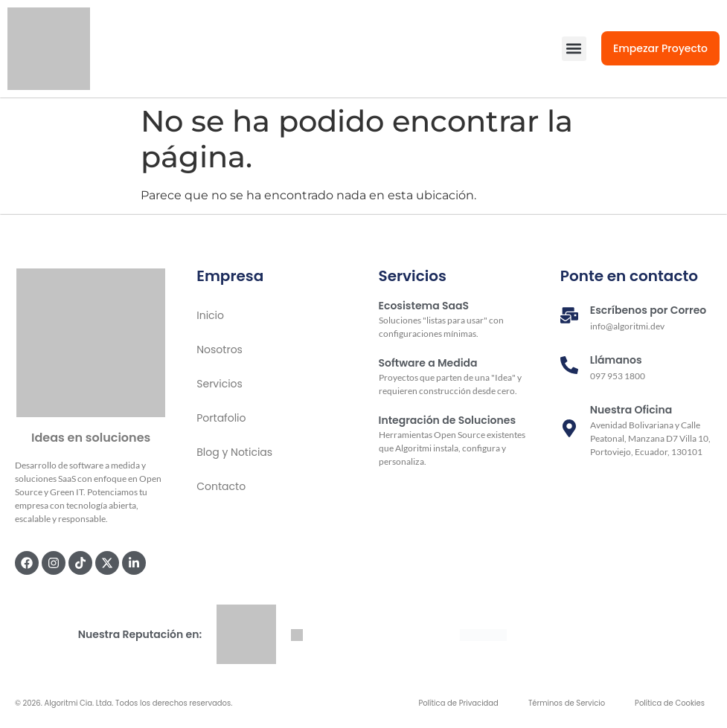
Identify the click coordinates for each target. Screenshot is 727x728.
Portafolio (221, 418)
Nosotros (220, 349)
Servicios (220, 384)
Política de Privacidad (458, 703)
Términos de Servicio (567, 703)
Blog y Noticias (234, 452)
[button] (574, 49)
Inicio (210, 315)
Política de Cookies (670, 703)
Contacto (221, 486)
